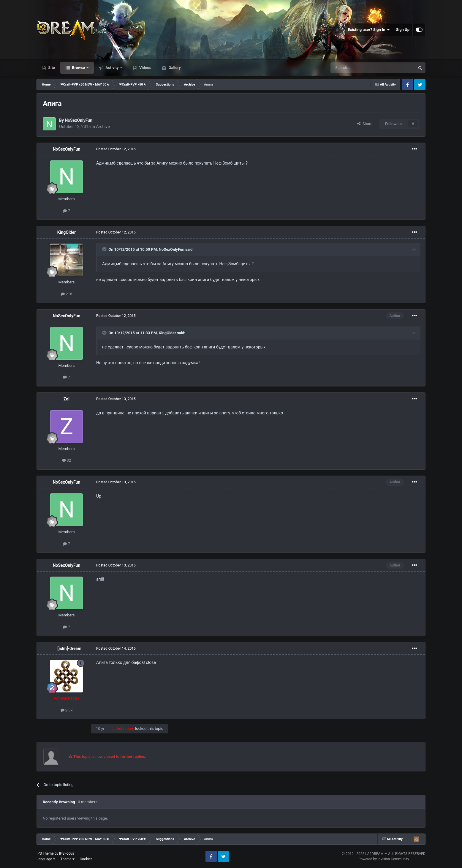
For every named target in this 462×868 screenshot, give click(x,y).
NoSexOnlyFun (79, 120)
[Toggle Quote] (105, 249)
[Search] (359, 68)
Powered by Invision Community (384, 859)
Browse (78, 68)
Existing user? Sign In (369, 30)
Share (365, 124)
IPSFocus (67, 853)
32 (67, 460)
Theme (68, 859)
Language (46, 859)
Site (51, 68)
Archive (103, 127)
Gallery (174, 68)
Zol (67, 399)
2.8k (67, 710)
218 (67, 294)
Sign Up (403, 30)
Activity (112, 68)
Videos (145, 68)
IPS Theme (45, 853)
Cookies (86, 859)
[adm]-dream (69, 648)
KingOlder (67, 232)
